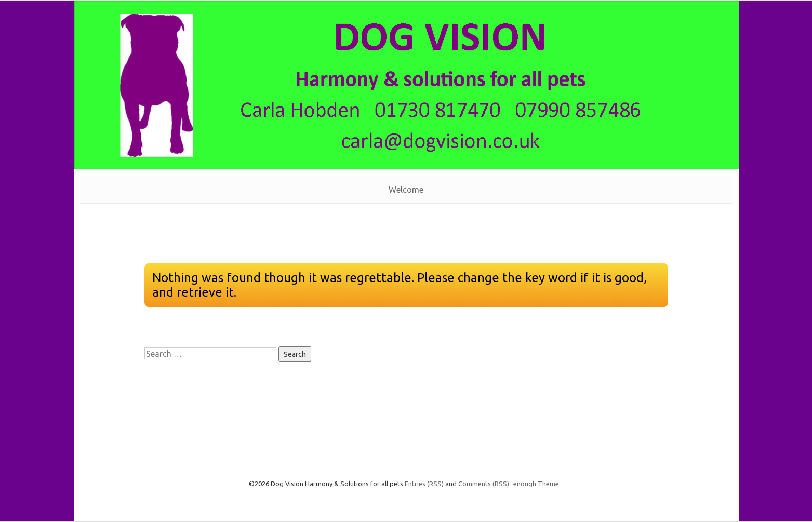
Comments (484, 484)
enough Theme (536, 484)
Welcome (406, 190)
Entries (424, 484)
